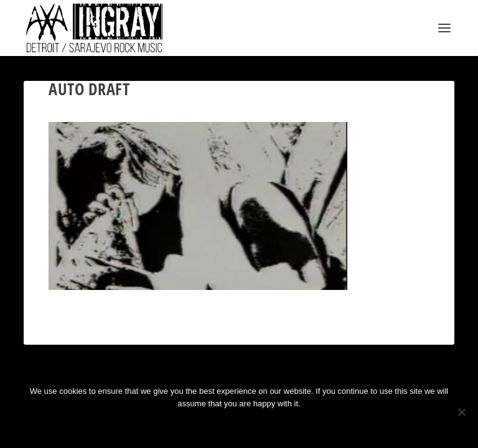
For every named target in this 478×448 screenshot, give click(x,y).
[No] (461, 412)
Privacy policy (255, 425)
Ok (195, 425)
